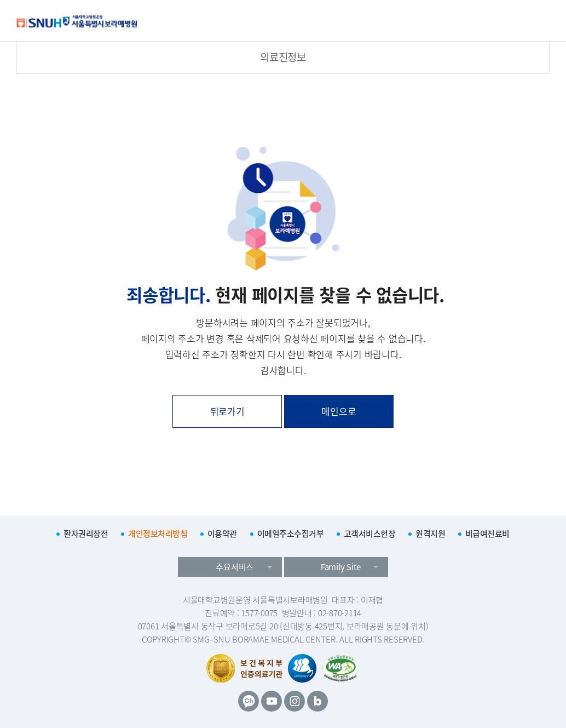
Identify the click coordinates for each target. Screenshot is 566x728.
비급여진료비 (487, 534)
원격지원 (430, 534)
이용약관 (222, 534)
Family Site (341, 567)
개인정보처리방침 (158, 534)
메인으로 (339, 411)
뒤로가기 (227, 411)
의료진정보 (283, 57)
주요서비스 (235, 567)
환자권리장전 (86, 534)
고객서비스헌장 (370, 534)
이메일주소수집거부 (291, 534)
